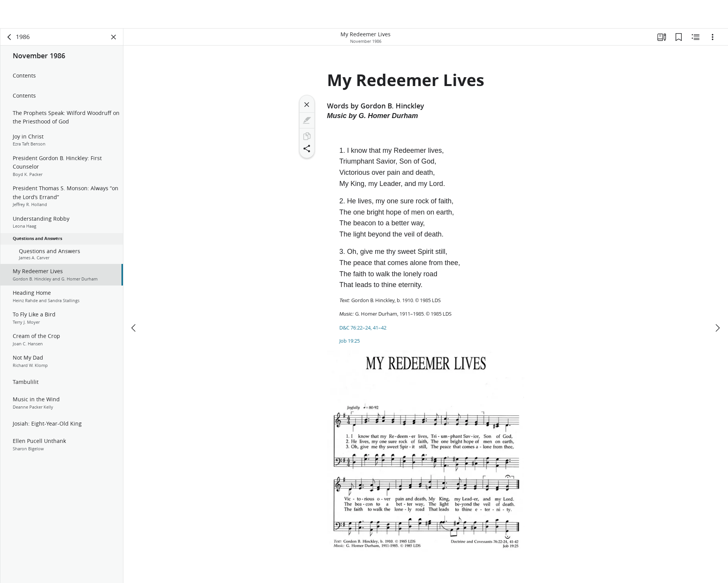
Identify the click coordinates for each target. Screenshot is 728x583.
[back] (10, 37)
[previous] (134, 299)
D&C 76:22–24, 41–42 (363, 328)
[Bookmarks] (679, 37)
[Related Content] (696, 37)
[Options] (713, 37)
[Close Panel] (114, 37)
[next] (717, 299)
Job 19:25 (350, 341)
